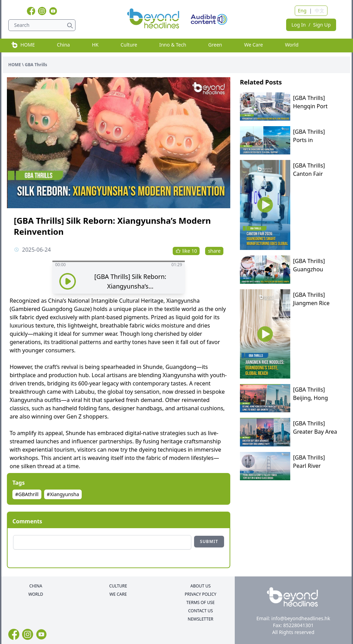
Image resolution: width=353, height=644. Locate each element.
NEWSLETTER (201, 619)
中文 (320, 11)
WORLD (36, 594)
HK (95, 45)
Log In (299, 25)
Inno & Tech (173, 45)
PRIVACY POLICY (201, 594)
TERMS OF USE (201, 603)
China (63, 45)
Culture (129, 45)
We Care (253, 45)
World (292, 45)
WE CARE (118, 594)
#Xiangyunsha (63, 494)
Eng (302, 11)
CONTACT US (201, 611)
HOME (23, 45)
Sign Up (322, 25)
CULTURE (118, 586)
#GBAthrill (27, 494)
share (214, 251)
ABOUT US (200, 586)
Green (215, 45)
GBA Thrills (36, 65)
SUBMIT (209, 541)
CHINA (36, 586)
